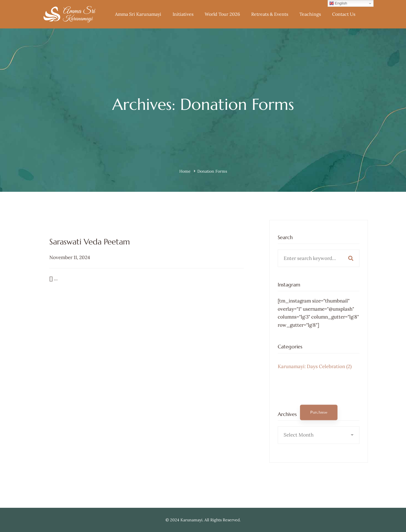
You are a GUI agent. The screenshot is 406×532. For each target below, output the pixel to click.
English (338, 3)
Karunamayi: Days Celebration (315, 374)
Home (185, 171)
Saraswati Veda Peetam (90, 267)
